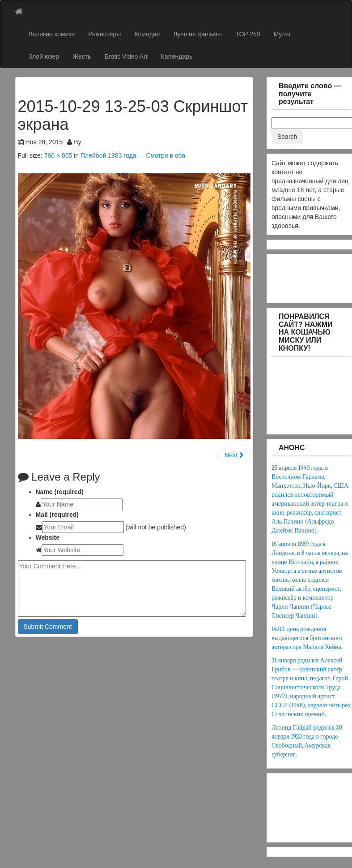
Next (234, 455)
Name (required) (60, 492)
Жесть (82, 56)
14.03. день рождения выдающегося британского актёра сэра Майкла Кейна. (307, 638)
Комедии (147, 34)
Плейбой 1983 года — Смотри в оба (133, 155)
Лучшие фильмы (197, 34)
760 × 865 (58, 155)
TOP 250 (248, 34)
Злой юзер (44, 56)
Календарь (177, 56)
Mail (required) (57, 515)
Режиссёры (104, 34)
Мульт (282, 34)
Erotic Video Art (126, 56)
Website (48, 537)
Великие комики (52, 34)
